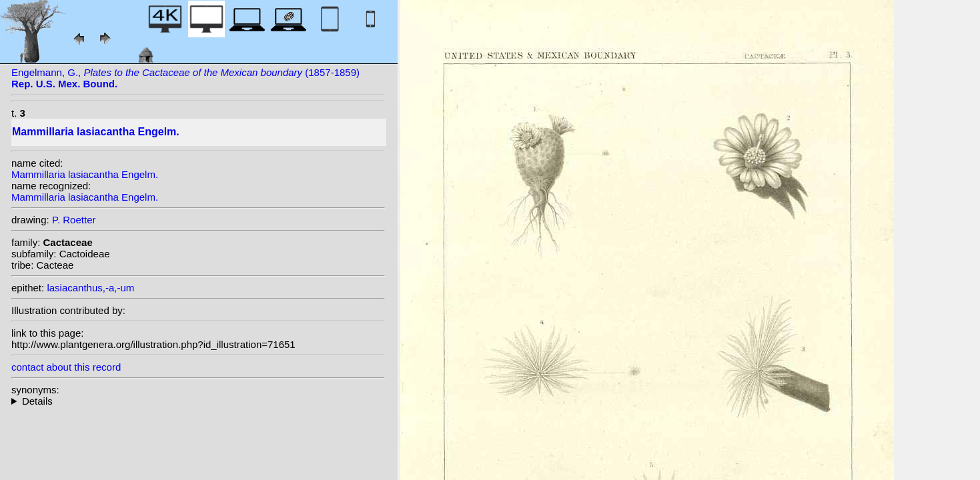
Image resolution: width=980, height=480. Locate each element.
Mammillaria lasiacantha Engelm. (85, 174)
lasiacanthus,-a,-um (90, 288)
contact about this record (66, 367)
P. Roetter (74, 220)
